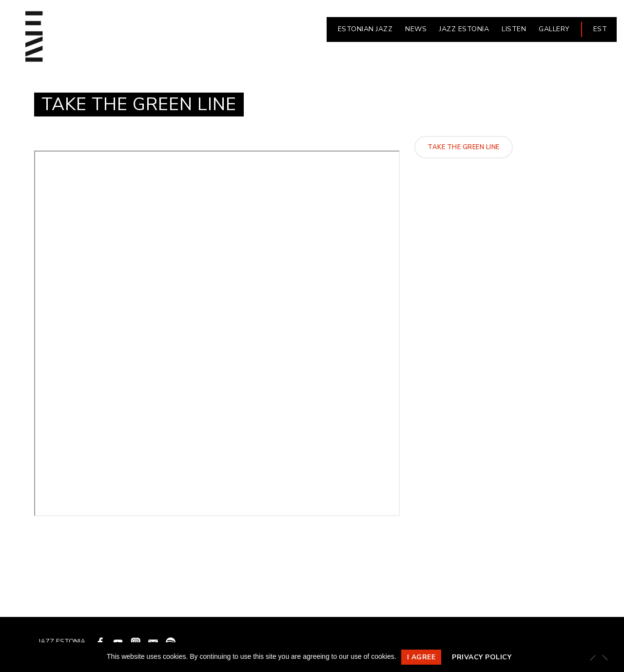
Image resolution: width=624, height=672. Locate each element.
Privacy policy (482, 657)
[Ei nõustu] (604, 657)
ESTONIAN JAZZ (365, 29)
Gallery (554, 29)
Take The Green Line (464, 147)
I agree (421, 657)
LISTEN (514, 29)
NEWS (416, 29)
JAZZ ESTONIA (464, 29)
